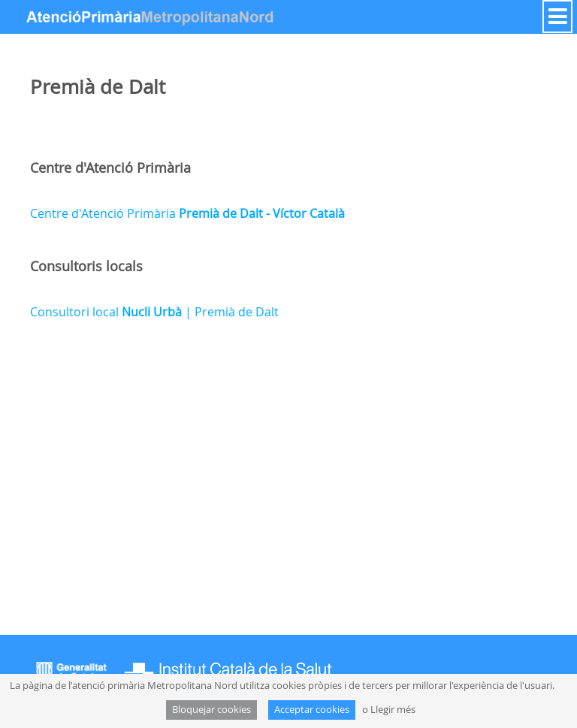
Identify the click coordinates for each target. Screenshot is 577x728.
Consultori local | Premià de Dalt (154, 312)
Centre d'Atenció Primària (187, 213)
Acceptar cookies (312, 710)
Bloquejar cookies (211, 710)
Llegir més (393, 710)
